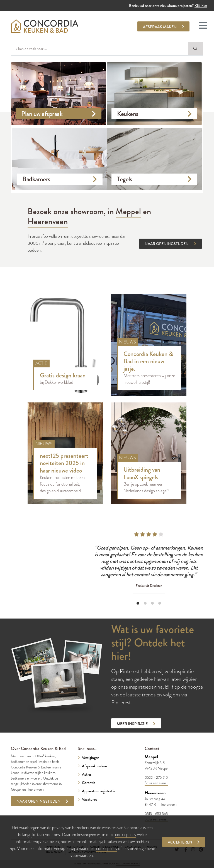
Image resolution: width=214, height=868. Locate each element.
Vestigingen (91, 758)
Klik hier (201, 6)
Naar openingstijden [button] (171, 244)
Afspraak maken (94, 766)
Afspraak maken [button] (163, 27)
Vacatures (89, 799)
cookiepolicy (126, 835)
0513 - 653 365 (156, 814)
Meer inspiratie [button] (136, 724)
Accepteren (184, 842)
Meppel (128, 211)
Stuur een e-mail (156, 783)
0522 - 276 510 (156, 778)
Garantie (89, 783)
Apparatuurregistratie (99, 791)
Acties (87, 774)
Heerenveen (48, 221)
